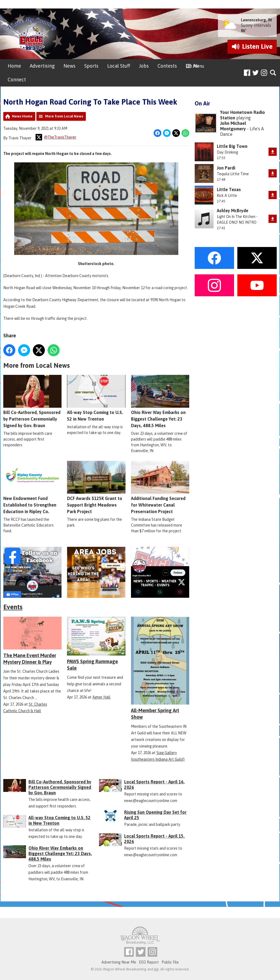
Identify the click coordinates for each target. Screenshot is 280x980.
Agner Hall (101, 697)
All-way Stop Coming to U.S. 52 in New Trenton (96, 398)
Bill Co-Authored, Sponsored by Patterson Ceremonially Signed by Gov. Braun (32, 402)
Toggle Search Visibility (273, 73)
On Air (192, 66)
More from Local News (64, 116)
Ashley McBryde (233, 211)
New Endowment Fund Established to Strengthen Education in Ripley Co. (32, 488)
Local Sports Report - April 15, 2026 (154, 839)
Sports (91, 66)
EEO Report (149, 962)
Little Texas (229, 189)
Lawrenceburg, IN (256, 20)
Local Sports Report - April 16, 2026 (154, 784)
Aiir (156, 969)
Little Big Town (232, 146)
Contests (167, 66)
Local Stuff (119, 66)
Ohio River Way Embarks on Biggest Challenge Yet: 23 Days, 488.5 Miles (160, 402)
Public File (170, 962)
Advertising (42, 66)
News (69, 66)
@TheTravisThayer (56, 137)
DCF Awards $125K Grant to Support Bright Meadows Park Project (96, 488)
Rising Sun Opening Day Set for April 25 (155, 815)
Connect (17, 80)
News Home (22, 116)
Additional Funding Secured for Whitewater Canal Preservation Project (160, 488)
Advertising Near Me (119, 962)
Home (14, 66)
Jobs (144, 66)
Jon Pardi (226, 168)
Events (13, 607)
